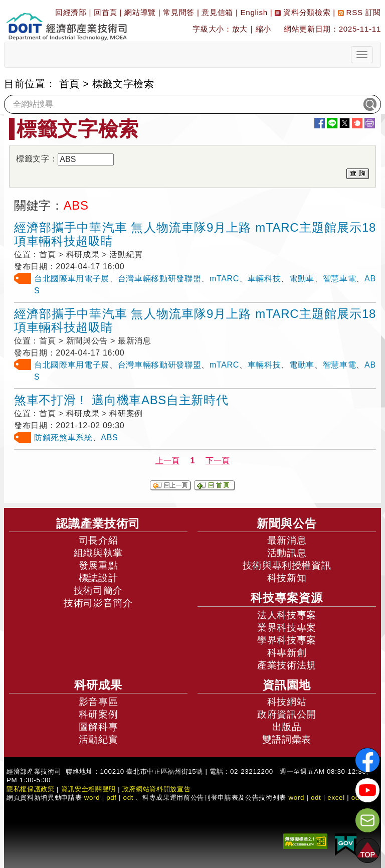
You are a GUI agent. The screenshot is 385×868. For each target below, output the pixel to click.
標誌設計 (99, 578)
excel (336, 798)
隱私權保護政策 (31, 789)
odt (129, 798)
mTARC (224, 279)
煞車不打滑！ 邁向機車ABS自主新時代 (121, 400)
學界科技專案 (287, 640)
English (254, 12)
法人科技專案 (287, 615)
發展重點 (99, 565)
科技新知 (287, 578)
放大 (240, 29)
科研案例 (99, 714)
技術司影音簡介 (98, 603)
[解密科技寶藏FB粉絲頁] (367, 760)
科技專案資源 (287, 598)
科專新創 (287, 653)
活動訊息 (287, 553)
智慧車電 (340, 279)
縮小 (263, 29)
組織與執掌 (98, 553)
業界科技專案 (287, 628)
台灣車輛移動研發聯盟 (160, 279)
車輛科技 (264, 279)
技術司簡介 (98, 590)
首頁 (69, 84)
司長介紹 (99, 540)
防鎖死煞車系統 (63, 438)
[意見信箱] (367, 820)
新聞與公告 (287, 524)
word (296, 798)
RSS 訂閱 (359, 12)
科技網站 (287, 702)
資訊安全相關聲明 (88, 789)
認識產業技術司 (98, 524)
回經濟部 (71, 12)
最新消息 (287, 540)
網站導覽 (140, 12)
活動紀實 (99, 739)
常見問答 (179, 12)
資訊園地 (287, 685)
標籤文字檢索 (123, 84)
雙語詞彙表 (287, 739)
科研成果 (98, 685)
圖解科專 (99, 727)
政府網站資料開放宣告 (157, 789)
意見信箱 (217, 12)
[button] (367, 850)
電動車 (302, 279)
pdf (112, 798)
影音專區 (99, 702)
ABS (109, 438)
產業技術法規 (287, 665)
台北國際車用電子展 (72, 279)
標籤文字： (37, 159)
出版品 (287, 727)
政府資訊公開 (287, 714)
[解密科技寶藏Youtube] (367, 790)
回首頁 (106, 12)
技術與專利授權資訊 (287, 565)
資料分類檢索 (303, 12)
